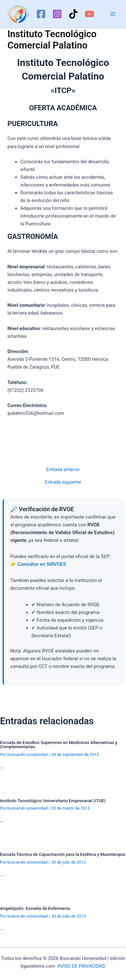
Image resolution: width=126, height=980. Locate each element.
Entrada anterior (63, 470)
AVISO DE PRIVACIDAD (81, 966)
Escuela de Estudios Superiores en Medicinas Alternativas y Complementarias (59, 745)
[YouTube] (89, 14)
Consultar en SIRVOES (42, 564)
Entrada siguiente (63, 482)
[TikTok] (73, 14)
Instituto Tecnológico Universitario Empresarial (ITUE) (53, 801)
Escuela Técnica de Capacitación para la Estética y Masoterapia (63, 854)
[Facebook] (41, 14)
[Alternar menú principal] (113, 14)
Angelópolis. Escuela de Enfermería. (36, 908)
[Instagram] (57, 14)
